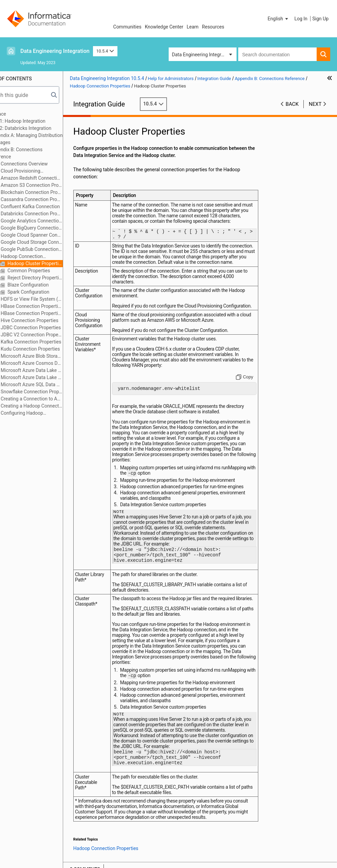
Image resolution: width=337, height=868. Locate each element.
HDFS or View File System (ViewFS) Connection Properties (53, 299)
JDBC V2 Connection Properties (53, 335)
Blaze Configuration (49, 285)
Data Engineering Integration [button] (202, 55)
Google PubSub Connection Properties (53, 249)
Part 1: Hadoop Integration (39, 121)
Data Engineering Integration (55, 51)
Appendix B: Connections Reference (38, 153)
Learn (193, 27)
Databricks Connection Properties (53, 214)
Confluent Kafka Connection (51, 206)
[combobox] (278, 54)
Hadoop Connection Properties (39, 257)
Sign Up (320, 19)
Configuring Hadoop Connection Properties (40, 413)
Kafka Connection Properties (52, 342)
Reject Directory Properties (56, 278)
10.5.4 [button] (105, 51)
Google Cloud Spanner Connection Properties (53, 235)
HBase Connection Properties (53, 306)
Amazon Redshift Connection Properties (53, 178)
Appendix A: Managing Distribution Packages (48, 139)
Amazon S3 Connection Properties (53, 185)
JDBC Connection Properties (52, 328)
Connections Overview (45, 164)
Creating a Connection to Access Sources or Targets (53, 399)
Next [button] (315, 104)
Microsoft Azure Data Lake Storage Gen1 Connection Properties (53, 370)
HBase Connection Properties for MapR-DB (53, 313)
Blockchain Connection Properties (53, 192)
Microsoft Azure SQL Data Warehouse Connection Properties (53, 384)
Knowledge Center (164, 27)
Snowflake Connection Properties (53, 392)
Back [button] (292, 104)
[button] (279, 19)
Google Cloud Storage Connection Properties (53, 242)
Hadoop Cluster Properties (56, 263)
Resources (213, 27)
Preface (19, 114)
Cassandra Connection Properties (53, 199)
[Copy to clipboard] (250, 395)
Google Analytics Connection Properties (53, 221)
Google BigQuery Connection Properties (53, 228)
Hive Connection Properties (50, 320)
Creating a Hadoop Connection (53, 406)
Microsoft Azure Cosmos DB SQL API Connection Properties (53, 363)
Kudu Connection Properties (51, 349)
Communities (127, 27)
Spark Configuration (49, 292)
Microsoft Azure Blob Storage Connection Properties (53, 356)
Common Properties (50, 271)
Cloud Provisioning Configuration (38, 171)
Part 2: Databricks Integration (42, 128)
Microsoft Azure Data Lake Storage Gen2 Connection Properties (53, 377)
